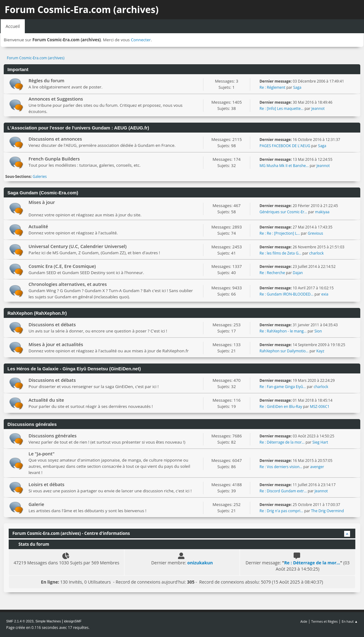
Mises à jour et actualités (56, 344)
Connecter (141, 40)
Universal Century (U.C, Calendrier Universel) (78, 246)
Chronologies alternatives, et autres (68, 284)
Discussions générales (53, 436)
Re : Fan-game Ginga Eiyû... (283, 387)
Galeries (40, 176)
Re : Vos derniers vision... (281, 467)
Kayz (320, 351)
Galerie (36, 504)
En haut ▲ (350, 621)
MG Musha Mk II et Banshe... (284, 166)
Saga (297, 87)
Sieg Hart (320, 442)
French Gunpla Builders (54, 159)
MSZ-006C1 (320, 407)
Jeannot (318, 108)
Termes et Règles (325, 621)
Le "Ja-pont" (42, 454)
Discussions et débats (52, 324)
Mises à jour (42, 202)
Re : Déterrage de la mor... (282, 442)
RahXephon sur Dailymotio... (284, 351)
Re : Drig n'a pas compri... (281, 511)
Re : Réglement (272, 87)
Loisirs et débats (47, 484)
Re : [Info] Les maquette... (282, 108)
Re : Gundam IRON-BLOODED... (286, 294)
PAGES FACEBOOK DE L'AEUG (285, 146)
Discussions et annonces (55, 139)
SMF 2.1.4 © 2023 (20, 621)
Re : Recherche (272, 273)
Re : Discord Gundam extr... (283, 491)
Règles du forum (47, 80)
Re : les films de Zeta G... (280, 253)
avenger (317, 467)
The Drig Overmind (327, 511)
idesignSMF (73, 621)
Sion (318, 331)
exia (325, 294)
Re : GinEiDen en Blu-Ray (281, 407)
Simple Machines (48, 621)
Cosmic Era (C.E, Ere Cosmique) (62, 266)
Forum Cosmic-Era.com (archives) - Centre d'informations (71, 533)
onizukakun (200, 563)
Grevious (315, 233)
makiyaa (322, 212)
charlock (316, 253)
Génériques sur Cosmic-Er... (283, 212)
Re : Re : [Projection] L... (280, 233)
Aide (304, 621)
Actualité (38, 226)
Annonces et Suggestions (56, 99)
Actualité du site (46, 400)
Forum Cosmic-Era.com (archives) (82, 9)
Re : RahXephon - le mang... (283, 331)
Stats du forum (31, 544)
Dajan (298, 273)
